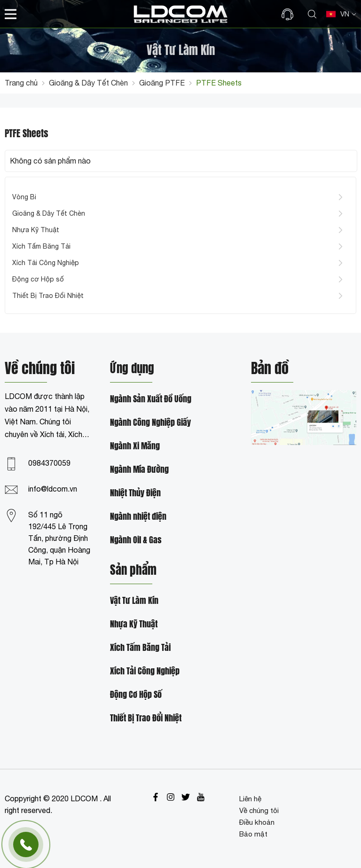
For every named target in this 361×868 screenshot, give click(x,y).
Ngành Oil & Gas (136, 540)
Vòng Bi (24, 197)
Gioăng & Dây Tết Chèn (49, 213)
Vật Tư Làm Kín (134, 601)
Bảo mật (253, 834)
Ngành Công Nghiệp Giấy (150, 423)
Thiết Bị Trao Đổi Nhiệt (48, 296)
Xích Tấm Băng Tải (41, 246)
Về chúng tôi (259, 810)
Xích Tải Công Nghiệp (46, 263)
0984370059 (49, 463)
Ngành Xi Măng (135, 446)
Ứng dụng (132, 369)
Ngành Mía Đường (139, 470)
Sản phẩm (133, 571)
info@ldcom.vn (53, 489)
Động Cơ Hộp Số (136, 695)
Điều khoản (257, 822)
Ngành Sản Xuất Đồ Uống (151, 399)
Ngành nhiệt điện (138, 517)
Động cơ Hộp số (38, 279)
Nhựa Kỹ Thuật (36, 230)
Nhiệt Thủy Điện (135, 493)
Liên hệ (250, 799)
